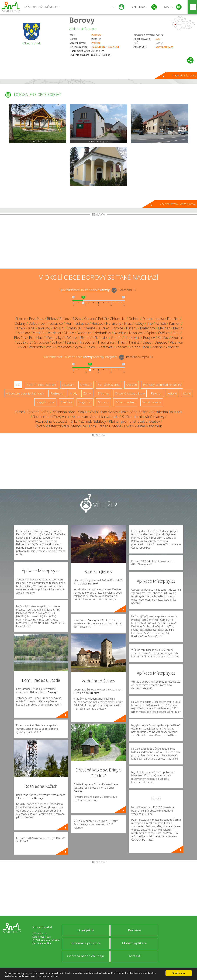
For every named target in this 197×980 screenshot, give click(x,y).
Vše (18, 385)
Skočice (177, 338)
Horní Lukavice (77, 323)
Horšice (97, 323)
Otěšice (164, 333)
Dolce (33, 323)
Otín (176, 333)
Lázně (187, 393)
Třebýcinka (106, 342)
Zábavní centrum (126, 402)
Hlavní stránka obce (184, 75)
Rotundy (156, 393)
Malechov (148, 328)
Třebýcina (87, 342)
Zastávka (106, 347)
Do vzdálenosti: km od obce (85, 290)
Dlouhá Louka (153, 319)
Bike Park (66, 402)
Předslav (36, 338)
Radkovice (132, 338)
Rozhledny (57, 393)
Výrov (79, 347)
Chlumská (118, 319)
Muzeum (103, 402)
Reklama (134, 930)
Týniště (134, 342)
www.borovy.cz (164, 47)
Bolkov (64, 319)
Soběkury (24, 342)
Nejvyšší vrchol (45, 402)
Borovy (82, 20)
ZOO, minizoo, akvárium (41, 385)
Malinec (164, 328)
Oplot (151, 333)
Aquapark (68, 385)
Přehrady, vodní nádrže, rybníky (162, 385)
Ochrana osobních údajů (86, 956)
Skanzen (132, 385)
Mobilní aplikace (134, 943)
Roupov (149, 338)
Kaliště (161, 323)
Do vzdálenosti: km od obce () (80, 357)
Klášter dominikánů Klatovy (143, 417)
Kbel (32, 328)
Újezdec (161, 342)
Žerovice (172, 347)
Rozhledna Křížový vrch (51, 417)
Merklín (39, 333)
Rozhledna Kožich (135, 412)
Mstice (69, 333)
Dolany (20, 323)
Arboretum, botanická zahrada (25, 393)
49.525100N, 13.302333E (105, 47)
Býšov (77, 319)
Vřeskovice (64, 347)
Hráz (128, 323)
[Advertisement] (98, 242)
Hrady (73, 393)
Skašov (163, 338)
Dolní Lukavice (51, 323)
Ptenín (116, 338)
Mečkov (24, 333)
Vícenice (176, 342)
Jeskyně (172, 393)
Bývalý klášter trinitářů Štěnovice (61, 426)
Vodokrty (36, 347)
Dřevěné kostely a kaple (130, 393)
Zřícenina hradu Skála (69, 412)
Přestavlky (53, 338)
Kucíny (103, 328)
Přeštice (96, 43)
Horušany (114, 323)
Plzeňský (96, 35)
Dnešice (173, 319)
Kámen (175, 323)
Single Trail (85, 402)
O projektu (86, 930)
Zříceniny (103, 393)
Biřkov (52, 319)
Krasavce (74, 328)
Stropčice (42, 342)
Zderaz (121, 347)
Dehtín (134, 319)
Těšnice (70, 342)
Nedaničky (103, 333)
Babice (21, 319)
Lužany (132, 328)
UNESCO (86, 385)
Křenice (89, 328)
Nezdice (120, 333)
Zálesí (91, 347)
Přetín (85, 338)
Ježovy (139, 323)
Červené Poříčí (96, 319)
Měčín (178, 328)
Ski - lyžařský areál (109, 385)
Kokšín (58, 328)
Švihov (57, 342)
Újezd (147, 342)
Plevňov (20, 338)
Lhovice (117, 328)
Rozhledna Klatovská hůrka (56, 421)
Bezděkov (37, 319)
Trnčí (122, 342)
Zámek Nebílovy (93, 421)
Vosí (49, 347)
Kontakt (134, 956)
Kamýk (20, 328)
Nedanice (84, 333)
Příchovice (100, 338)
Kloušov (44, 328)
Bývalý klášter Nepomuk (143, 426)
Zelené (157, 347)
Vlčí (23, 347)
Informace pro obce (86, 943)
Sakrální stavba (152, 402)
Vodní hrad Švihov (104, 412)
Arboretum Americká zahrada (95, 417)
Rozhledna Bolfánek (167, 412)
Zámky (87, 393)
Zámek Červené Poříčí (32, 412)
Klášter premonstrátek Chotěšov (134, 421)
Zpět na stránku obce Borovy (178, 204)
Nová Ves (136, 333)
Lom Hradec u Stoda (105, 426)
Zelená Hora (139, 347)
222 (158, 39)
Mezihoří (54, 333)
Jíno (150, 323)
